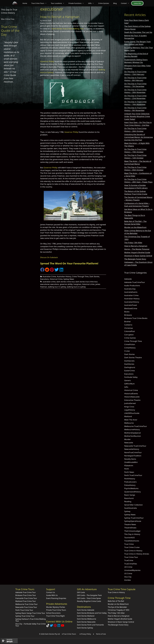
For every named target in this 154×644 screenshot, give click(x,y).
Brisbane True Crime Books (136, 318)
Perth (127, 469)
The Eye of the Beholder (117, 607)
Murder (127, 439)
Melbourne (129, 423)
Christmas (129, 328)
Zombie (127, 580)
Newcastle (129, 443)
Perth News (129, 472)
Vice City (128, 577)
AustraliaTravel (131, 305)
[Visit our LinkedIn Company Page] (59, 626)
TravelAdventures (132, 541)
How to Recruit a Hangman (60, 17)
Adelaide (128, 279)
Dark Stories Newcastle (86, 622)
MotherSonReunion (133, 436)
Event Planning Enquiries (56, 598)
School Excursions (53, 613)
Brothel (127, 322)
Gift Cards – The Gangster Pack (89, 595)
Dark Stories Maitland (86, 616)
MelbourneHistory (132, 429)
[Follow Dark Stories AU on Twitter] (51, 626)
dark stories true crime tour (86, 282)
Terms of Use (101, 634)
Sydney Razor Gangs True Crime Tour (30, 613)
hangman (77, 284)
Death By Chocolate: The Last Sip (138, 32)
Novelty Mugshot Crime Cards (89, 601)
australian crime (49, 282)
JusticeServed (130, 403)
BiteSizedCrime (131, 308)
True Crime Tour (131, 557)
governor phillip (66, 284)
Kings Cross (129, 407)
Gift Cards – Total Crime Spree (89, 598)
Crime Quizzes (104, 3)
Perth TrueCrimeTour (133, 475)
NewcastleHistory (132, 449)
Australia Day (130, 289)
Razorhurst (129, 498)
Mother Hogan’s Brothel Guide (137, 252)
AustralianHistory (132, 302)
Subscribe (137, 3)
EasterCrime (130, 371)
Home (25, 3)
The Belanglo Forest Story (135, 259)
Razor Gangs (130, 495)
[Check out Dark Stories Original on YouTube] (63, 626)
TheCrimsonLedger (132, 531)
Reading (128, 501)
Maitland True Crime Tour (26, 601)
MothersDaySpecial (133, 433)
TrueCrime (129, 560)
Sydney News (69, 279)
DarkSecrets (129, 361)
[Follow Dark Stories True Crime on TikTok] (48, 626)
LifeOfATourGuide (132, 413)
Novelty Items (130, 459)
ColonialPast (130, 331)
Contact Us (51, 592)
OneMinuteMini (131, 462)
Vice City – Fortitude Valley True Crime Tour (30, 625)
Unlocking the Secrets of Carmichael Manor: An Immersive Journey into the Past (139, 137)
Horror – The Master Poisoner (137, 249)
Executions (45, 279)
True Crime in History (133, 551)
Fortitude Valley (131, 377)
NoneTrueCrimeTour (133, 452)
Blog (115, 3)
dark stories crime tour (66, 282)
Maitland (128, 416)
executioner (45, 284)
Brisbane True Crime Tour (26, 595)
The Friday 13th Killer (133, 243)
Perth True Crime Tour (24, 610)
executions (55, 284)
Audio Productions (132, 285)
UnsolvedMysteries (132, 570)
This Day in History (132, 534)
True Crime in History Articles (137, 554)
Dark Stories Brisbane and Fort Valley (92, 613)
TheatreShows (130, 528)
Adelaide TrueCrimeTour (135, 282)
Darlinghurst (130, 367)
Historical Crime (56, 279)
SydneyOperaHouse (133, 521)
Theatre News (130, 524)
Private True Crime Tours (56, 610)
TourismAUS (129, 538)
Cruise (127, 351)
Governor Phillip (47, 61)
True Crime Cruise (132, 547)
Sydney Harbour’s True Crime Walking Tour (31, 620)
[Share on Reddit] (47, 271)
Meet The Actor (131, 420)
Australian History (64, 277)
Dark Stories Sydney (85, 628)
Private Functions (77, 3)
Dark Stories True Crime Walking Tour (68, 29)
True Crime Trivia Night (55, 616)
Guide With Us (52, 595)
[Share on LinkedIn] (61, 271)
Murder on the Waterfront (135, 227)
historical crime (88, 284)
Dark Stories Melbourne (87, 619)
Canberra (128, 325)
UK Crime (128, 567)
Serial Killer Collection (133, 505)
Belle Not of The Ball (116, 601)
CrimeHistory (130, 348)
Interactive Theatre (132, 400)
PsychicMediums (131, 488)
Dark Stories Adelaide (86, 610)
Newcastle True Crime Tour (26, 607)
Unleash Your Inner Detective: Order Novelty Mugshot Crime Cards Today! (137, 116)
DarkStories (129, 364)
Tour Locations (59, 3)
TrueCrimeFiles (131, 564)
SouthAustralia (131, 508)
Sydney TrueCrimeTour (134, 518)
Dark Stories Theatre (133, 357)
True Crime (129, 544)
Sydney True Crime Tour (25, 616)
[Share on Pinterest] (52, 271)
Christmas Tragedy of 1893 (118, 610)
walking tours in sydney (76, 287)
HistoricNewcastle (132, 397)
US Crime (128, 573)
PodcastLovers (130, 482)
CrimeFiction (130, 344)
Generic (128, 380)
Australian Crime (49, 277)
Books (127, 312)
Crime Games (130, 338)
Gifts (92, 3)
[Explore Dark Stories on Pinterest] (55, 626)
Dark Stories (94, 277)
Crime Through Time (80, 277)
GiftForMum (129, 384)
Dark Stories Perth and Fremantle (90, 625)
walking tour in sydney (57, 287)
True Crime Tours (40, 3)
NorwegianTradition (133, 456)
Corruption (129, 335)
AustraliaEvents (131, 292)
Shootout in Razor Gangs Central (138, 256)
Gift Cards (81, 592)
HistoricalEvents (131, 394)
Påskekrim (129, 466)
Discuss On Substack (49, 257)
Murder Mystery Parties (56, 607)
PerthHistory (130, 479)
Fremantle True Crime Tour (26, 598)
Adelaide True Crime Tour (26, 592)
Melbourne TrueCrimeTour (136, 426)
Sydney (127, 511)
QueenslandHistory (133, 492)
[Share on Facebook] (42, 271)
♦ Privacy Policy (85, 634)
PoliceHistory (130, 485)
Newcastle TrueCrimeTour (135, 446)
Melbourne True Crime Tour (26, 604)
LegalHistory (130, 410)
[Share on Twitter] (57, 271)
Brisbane (128, 315)
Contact (126, 3)
